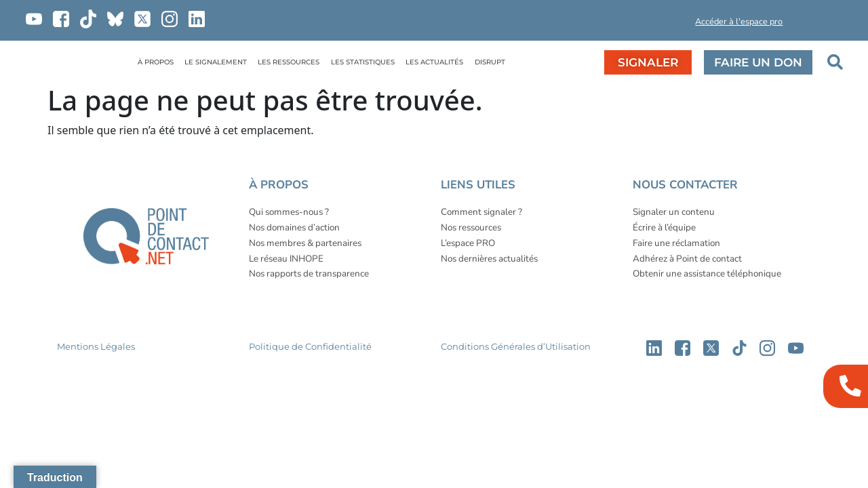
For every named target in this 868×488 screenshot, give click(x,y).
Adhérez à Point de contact (687, 259)
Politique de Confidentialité (310, 347)
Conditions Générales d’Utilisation (516, 347)
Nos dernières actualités (489, 259)
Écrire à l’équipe (664, 227)
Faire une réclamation (676, 243)
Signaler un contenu (674, 212)
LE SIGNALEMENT (216, 62)
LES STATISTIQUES (363, 62)
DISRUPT (490, 62)
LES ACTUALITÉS (434, 62)
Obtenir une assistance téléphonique (707, 273)
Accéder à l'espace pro (739, 22)
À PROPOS (156, 62)
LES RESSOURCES (289, 62)
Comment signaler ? (481, 212)
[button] (646, 24)
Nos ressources (471, 227)
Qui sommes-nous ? (289, 212)
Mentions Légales (96, 347)
